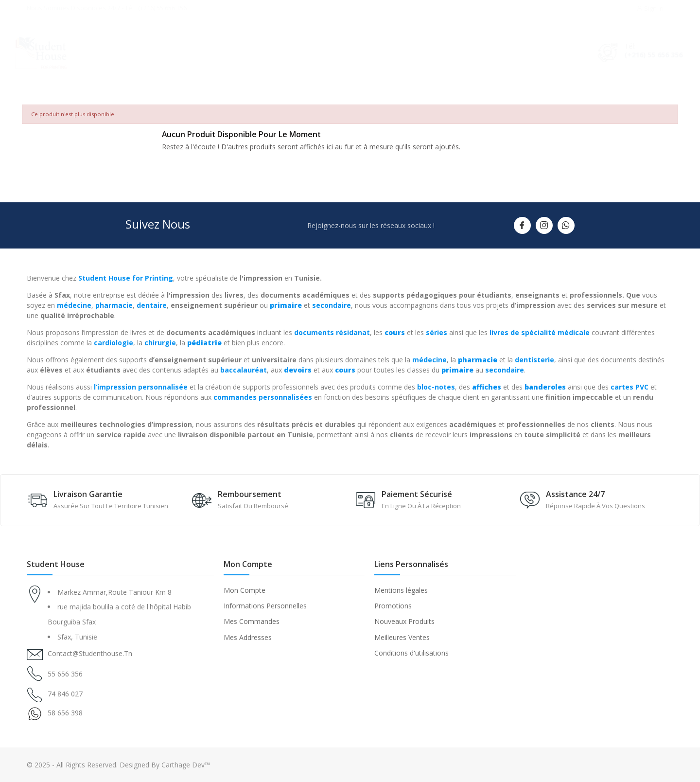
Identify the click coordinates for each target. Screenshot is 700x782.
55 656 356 (65, 674)
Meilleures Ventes (402, 637)
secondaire (332, 305)
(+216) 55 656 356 (644, 55)
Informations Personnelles (265, 606)
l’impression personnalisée (141, 387)
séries (437, 332)
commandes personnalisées (263, 397)
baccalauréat (244, 370)
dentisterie (534, 360)
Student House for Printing (126, 278)
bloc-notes (436, 387)
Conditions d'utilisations (411, 653)
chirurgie (160, 343)
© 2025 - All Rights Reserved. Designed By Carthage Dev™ (118, 765)
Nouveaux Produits (404, 621)
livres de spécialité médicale (540, 332)
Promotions (393, 606)
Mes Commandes (252, 621)
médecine (74, 305)
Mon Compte (245, 590)
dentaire (152, 305)
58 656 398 (65, 713)
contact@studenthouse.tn (90, 653)
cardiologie (114, 343)
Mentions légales (401, 590)
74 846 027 (65, 694)
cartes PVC (630, 387)
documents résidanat (332, 332)
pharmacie (114, 305)
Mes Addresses (248, 637)
